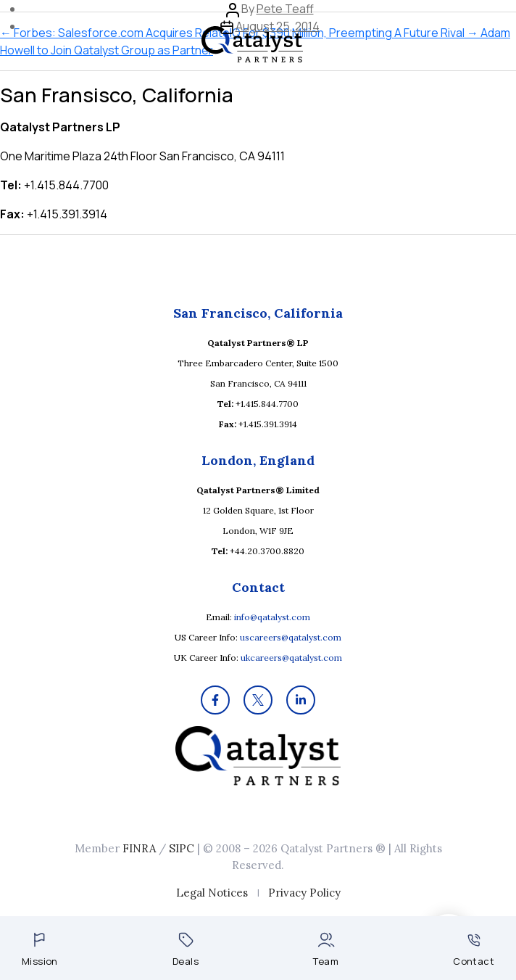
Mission (40, 950)
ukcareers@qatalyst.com (291, 658)
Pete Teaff (285, 9)
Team (326, 950)
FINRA (139, 848)
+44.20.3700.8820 (267, 551)
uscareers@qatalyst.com (291, 637)
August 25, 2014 (278, 26)
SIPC (182, 848)
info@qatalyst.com (272, 617)
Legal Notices (212, 893)
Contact (474, 951)
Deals (186, 950)
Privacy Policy (304, 893)
